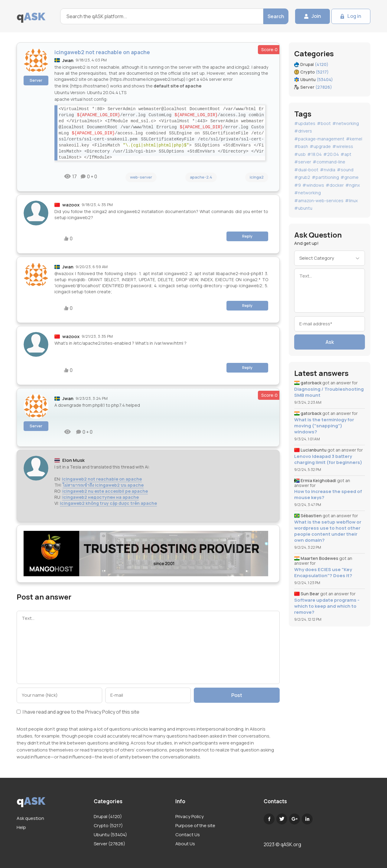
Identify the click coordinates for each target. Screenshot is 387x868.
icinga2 (257, 177)
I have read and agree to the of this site (78, 712)
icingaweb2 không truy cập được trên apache (108, 503)
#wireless (343, 146)
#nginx (353, 185)
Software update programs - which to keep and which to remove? (327, 606)
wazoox (71, 205)
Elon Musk (73, 460)
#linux (351, 201)
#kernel (354, 139)
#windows (313, 185)
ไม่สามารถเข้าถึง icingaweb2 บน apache (103, 485)
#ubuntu (303, 208)
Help (21, 827)
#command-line (329, 162)
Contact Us (188, 835)
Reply (247, 236)
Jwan (68, 60)
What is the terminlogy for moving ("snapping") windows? (324, 426)
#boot (324, 123)
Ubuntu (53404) (110, 835)
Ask (330, 342)
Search (276, 16)
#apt (346, 154)
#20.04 (331, 154)
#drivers (303, 131)
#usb (300, 154)
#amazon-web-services (319, 201)
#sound (345, 170)
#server (303, 162)
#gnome (350, 177)
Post (237, 695)
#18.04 (314, 154)
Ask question (30, 818)
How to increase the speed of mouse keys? (328, 495)
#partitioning (325, 177)
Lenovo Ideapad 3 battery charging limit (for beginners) (328, 459)
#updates (305, 123)
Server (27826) (109, 844)
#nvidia (328, 170)
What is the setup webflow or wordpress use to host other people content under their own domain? (328, 531)
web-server (141, 177)
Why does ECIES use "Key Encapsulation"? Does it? (323, 573)
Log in (354, 16)
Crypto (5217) (108, 825)
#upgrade (320, 146)
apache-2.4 (201, 177)
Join (316, 16)
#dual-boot (306, 170)
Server (36, 80)
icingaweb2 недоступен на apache (101, 497)
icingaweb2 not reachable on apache (102, 479)
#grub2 (302, 177)
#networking (346, 123)
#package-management (319, 139)
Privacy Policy (100, 712)
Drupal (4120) (108, 816)
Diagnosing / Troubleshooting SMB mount (329, 392)
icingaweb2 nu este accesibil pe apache (105, 491)
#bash (301, 146)
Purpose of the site (195, 825)
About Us (185, 844)
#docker (335, 185)
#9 (298, 185)
